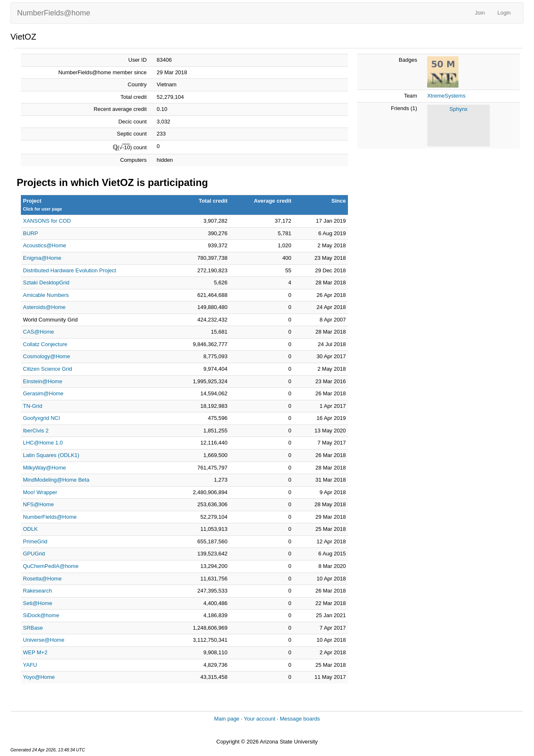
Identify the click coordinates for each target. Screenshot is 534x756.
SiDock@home (41, 615)
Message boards (300, 719)
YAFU (30, 665)
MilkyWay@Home (44, 468)
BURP (30, 233)
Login (504, 13)
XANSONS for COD (47, 221)
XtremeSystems (446, 96)
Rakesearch (37, 591)
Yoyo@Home (39, 677)
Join (480, 13)
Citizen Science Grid (48, 369)
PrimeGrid (35, 541)
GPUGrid (34, 554)
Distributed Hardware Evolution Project (69, 270)
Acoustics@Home (45, 245)
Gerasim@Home (43, 393)
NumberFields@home (54, 13)
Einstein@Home (43, 381)
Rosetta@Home (42, 579)
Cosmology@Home (47, 356)
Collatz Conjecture (45, 344)
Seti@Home (38, 603)
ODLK (30, 529)
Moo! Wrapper (40, 492)
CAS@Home (39, 332)
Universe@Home (44, 640)
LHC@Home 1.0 (43, 443)
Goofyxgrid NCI (42, 418)
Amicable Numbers (46, 295)
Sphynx (458, 109)
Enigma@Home (42, 258)
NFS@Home (38, 504)
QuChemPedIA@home (51, 566)
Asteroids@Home (44, 307)
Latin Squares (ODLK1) (51, 455)
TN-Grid (33, 406)
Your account (259, 719)
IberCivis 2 (36, 431)
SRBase (33, 628)
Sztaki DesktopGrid (46, 283)
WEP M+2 (35, 652)
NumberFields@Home (50, 517)
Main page (227, 719)
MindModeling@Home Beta (56, 480)
